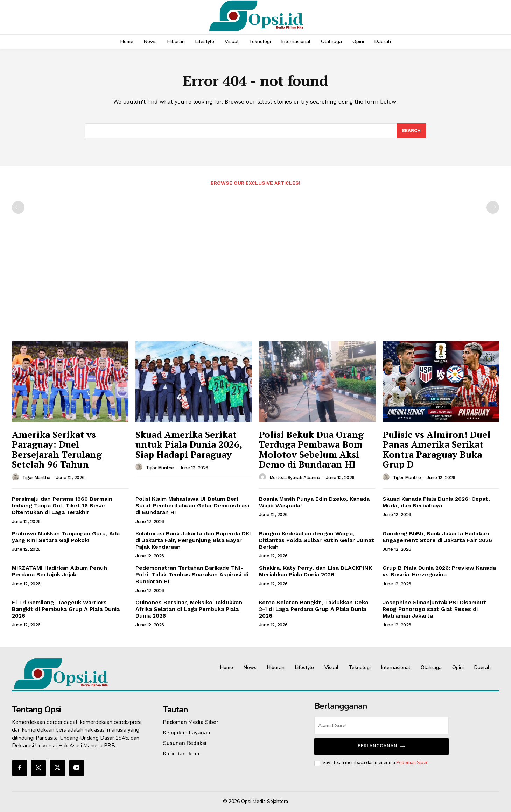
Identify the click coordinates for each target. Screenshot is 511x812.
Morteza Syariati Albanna (295, 478)
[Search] (411, 131)
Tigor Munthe (36, 478)
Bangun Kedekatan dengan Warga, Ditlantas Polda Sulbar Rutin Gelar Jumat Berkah (317, 540)
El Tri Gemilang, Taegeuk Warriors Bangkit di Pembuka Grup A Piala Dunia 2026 (66, 609)
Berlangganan (382, 747)
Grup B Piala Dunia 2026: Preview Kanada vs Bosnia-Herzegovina (439, 571)
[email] (381, 726)
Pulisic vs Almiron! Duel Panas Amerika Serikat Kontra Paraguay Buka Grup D (436, 450)
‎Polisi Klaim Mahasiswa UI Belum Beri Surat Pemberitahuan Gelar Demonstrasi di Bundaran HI (192, 506)
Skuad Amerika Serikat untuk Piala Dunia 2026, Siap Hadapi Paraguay (189, 445)
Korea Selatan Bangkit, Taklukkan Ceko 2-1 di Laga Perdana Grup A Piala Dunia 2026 (314, 609)
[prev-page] (18, 208)
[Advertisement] (255, 249)
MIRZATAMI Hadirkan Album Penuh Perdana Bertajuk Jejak (59, 571)
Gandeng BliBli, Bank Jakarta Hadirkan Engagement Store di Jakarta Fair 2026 (437, 537)
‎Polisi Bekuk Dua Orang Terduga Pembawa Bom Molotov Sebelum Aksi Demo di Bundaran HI (311, 450)
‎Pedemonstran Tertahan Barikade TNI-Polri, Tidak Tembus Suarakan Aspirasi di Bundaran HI (192, 575)
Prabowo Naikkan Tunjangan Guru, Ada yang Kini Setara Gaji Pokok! (66, 537)
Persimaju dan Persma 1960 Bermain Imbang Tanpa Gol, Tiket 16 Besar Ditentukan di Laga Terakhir (62, 506)
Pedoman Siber (412, 763)
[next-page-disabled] (493, 208)
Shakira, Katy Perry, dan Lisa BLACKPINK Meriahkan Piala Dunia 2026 (316, 571)
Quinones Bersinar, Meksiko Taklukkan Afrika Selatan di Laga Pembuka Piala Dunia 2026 (189, 609)
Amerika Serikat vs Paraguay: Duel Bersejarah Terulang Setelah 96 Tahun (57, 450)
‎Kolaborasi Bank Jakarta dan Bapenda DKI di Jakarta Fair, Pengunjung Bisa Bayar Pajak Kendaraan (193, 540)
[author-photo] (16, 478)
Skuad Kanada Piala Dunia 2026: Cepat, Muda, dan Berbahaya (436, 503)
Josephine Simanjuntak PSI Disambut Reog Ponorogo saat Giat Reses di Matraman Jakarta (434, 609)
